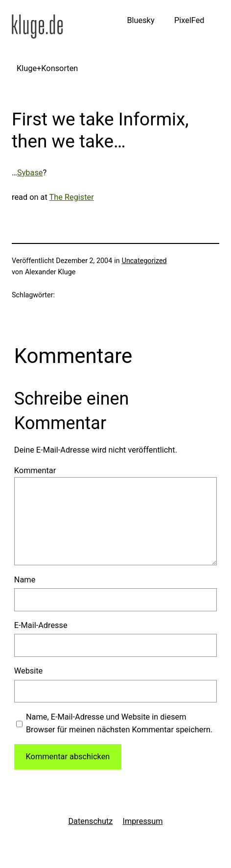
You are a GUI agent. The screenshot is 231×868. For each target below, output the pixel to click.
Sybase (30, 173)
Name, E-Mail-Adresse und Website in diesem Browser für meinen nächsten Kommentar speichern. (119, 723)
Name (25, 580)
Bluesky (140, 20)
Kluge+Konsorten (47, 68)
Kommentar (35, 470)
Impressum (142, 821)
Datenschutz (90, 821)
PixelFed (189, 20)
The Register (72, 197)
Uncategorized (144, 261)
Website (28, 671)
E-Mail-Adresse (41, 625)
